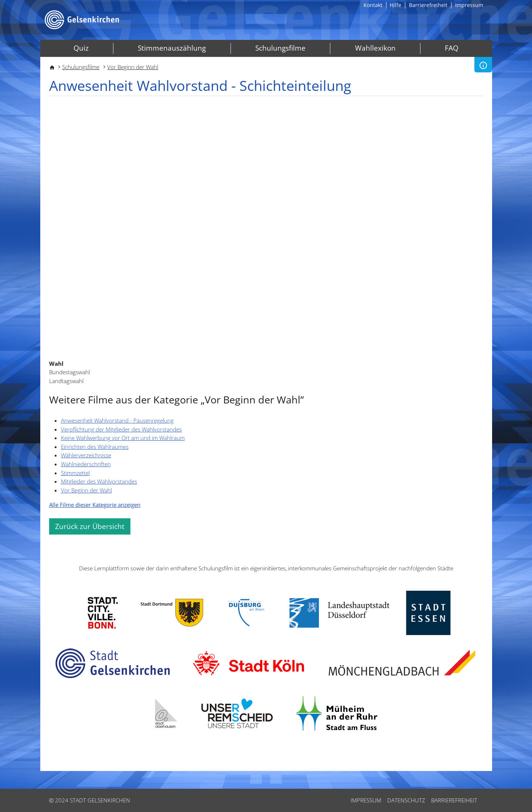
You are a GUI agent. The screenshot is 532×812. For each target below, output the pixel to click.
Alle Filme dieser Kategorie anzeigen (95, 505)
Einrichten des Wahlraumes (95, 447)
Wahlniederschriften (86, 464)
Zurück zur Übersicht (90, 526)
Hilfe (395, 5)
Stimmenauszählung (172, 48)
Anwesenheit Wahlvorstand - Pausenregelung (117, 420)
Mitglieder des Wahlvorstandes (99, 481)
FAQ (452, 48)
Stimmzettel (75, 473)
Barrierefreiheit (428, 5)
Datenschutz (406, 800)
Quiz (81, 48)
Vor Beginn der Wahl (133, 67)
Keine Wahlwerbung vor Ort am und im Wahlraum (123, 438)
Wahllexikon (375, 48)
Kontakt (373, 5)
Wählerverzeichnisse (86, 455)
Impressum (469, 5)
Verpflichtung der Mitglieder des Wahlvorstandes (121, 429)
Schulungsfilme (280, 48)
